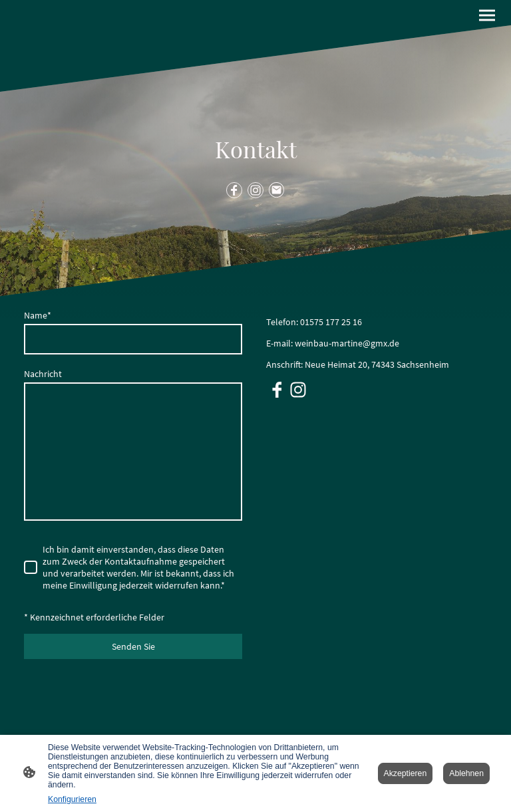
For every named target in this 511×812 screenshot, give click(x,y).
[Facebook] (234, 190)
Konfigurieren (72, 799)
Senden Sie (133, 646)
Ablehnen (466, 773)
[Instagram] (255, 190)
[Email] (277, 190)
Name (38, 315)
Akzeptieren (406, 773)
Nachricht (43, 374)
